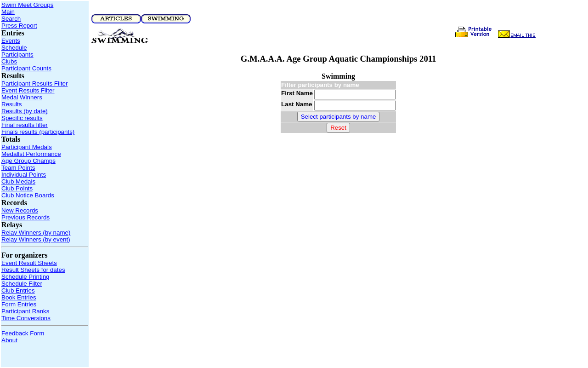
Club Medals (18, 181)
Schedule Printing (25, 277)
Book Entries (19, 297)
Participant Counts (26, 68)
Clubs (9, 61)
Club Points (17, 188)
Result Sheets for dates (33, 270)
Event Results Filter (28, 90)
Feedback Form (23, 333)
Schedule (14, 48)
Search (11, 19)
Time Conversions (26, 318)
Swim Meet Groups (27, 5)
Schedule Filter (22, 284)
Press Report (19, 26)
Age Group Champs (28, 161)
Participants (17, 55)
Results (11, 104)
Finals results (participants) (38, 132)
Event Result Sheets (29, 263)
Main (8, 12)
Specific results (22, 118)
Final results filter (25, 125)
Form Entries (19, 304)
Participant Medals (27, 147)
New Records (20, 210)
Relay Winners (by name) (36, 233)
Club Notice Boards (28, 195)
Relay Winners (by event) (36, 239)
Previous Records (25, 217)
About (9, 340)
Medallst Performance (31, 154)
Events (11, 41)
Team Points (18, 168)
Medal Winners (22, 97)
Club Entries (18, 290)
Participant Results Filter (34, 83)
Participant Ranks (25, 311)
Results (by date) (25, 111)
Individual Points (24, 175)
